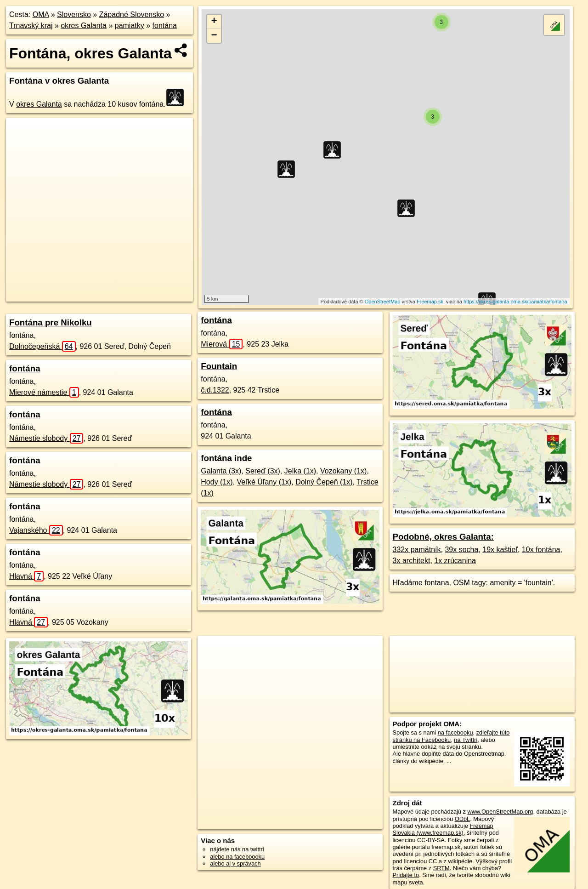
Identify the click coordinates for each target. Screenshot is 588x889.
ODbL (462, 819)
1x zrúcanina (455, 561)
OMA (41, 14)
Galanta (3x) (221, 471)
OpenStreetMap (383, 302)
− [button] (214, 36)
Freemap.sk (430, 302)
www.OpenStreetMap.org (500, 812)
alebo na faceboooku (237, 857)
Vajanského (36, 530)
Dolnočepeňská (42, 346)
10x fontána (541, 550)
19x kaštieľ (500, 550)
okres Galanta (84, 26)
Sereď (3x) (263, 471)
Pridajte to (406, 875)
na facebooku (455, 732)
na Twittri (466, 740)
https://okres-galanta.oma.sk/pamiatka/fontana (515, 302)
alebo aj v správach (235, 863)
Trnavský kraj (31, 26)
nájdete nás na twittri (237, 849)
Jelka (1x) (300, 471)
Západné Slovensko (132, 14)
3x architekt (412, 561)
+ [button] (214, 22)
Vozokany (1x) (343, 471)
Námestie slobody (46, 438)
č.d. (215, 390)
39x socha (461, 550)
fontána (165, 26)
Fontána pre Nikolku (51, 322)
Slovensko (74, 14)
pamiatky (130, 26)
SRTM (441, 868)
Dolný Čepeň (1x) (324, 482)
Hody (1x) (217, 482)
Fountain (219, 366)
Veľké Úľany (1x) (264, 482)
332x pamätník (417, 550)
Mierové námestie (44, 392)
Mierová (222, 344)
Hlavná (26, 576)
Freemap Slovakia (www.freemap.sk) (443, 829)
